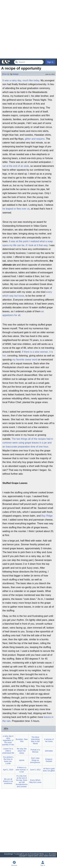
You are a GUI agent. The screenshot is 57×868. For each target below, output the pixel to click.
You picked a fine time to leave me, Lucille (8, 760)
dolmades (49, 751)
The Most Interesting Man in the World (35, 740)
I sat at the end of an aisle (28, 164)
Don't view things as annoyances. (35, 760)
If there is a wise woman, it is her (28, 354)
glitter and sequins (35, 139)
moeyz (16, 74)
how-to (6, 74)
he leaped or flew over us (16, 209)
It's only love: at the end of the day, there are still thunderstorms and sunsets (22, 781)
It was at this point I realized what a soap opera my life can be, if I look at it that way (28, 243)
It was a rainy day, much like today (21, 80)
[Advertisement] (28, 29)
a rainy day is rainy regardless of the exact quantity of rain (8, 740)
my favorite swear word (25, 360)
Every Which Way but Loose (35, 781)
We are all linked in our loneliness (8, 781)
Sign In (50, 62)
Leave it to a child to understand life (8, 751)
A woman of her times (49, 740)
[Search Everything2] (29, 62)
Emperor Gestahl (49, 760)
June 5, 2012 (35, 770)
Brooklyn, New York (22, 740)
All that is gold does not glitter (49, 770)
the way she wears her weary (22, 751)
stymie (22, 760)
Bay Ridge (47, 516)
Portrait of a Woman (35, 751)
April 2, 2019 (8, 770)
